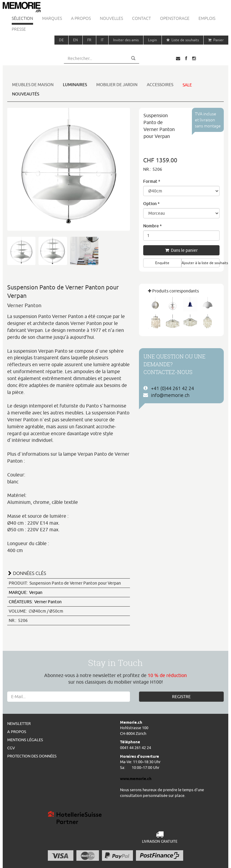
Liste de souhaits (183, 40)
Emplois (207, 18)
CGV (11, 748)
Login (152, 40)
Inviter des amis (126, 40)
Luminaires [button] (75, 85)
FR (89, 40)
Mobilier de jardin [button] (117, 85)
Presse (19, 29)
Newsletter (19, 723)
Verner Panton (35, 602)
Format (152, 181)
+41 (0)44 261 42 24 (172, 388)
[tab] (69, 573)
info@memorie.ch (170, 395)
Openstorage (175, 18)
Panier (216, 40)
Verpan (26, 592)
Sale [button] (187, 85)
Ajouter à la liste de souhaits (201, 263)
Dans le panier (181, 250)
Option (151, 203)
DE (61, 40)
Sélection (22, 18)
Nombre (152, 226)
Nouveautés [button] (26, 94)
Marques (52, 18)
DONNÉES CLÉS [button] (29, 573)
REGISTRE (181, 697)
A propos (81, 18)
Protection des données (32, 756)
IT (102, 40)
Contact (142, 18)
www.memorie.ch (136, 779)
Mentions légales (25, 740)
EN (75, 40)
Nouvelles (111, 18)
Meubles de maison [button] (33, 85)
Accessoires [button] (160, 85)
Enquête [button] (162, 263)
